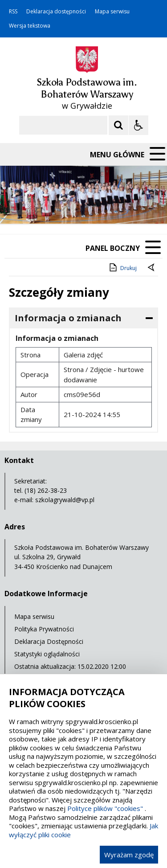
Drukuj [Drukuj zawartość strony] (122, 267)
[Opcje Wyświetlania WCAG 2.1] (138, 125)
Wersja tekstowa (30, 26)
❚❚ (18, 206)
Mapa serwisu (112, 12)
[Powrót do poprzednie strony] (152, 268)
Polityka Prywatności (44, 629)
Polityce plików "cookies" (105, 808)
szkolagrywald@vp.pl (65, 500)
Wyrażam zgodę (129, 855)
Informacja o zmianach (68, 318)
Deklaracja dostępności (56, 12)
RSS (13, 12)
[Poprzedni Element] (42, 206)
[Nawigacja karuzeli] (53, 206)
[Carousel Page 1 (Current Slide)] (87, 207)
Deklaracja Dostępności (49, 641)
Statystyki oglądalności (47, 654)
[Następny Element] (65, 206)
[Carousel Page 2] (95, 207)
